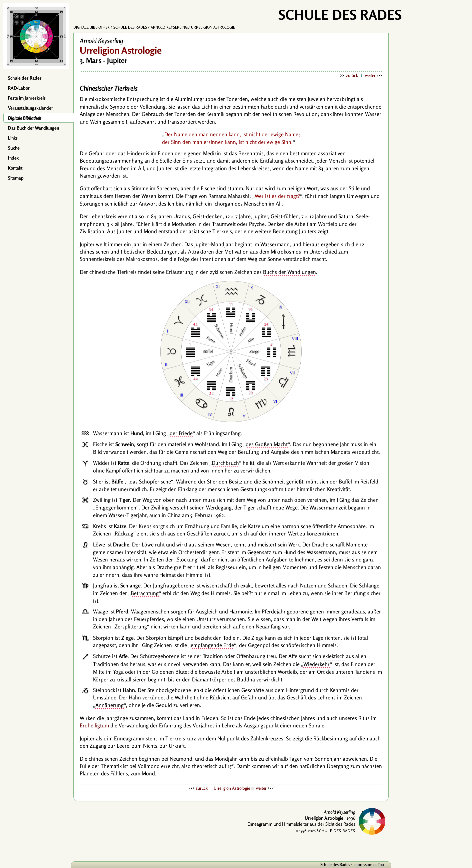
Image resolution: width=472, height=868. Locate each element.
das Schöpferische (150, 481)
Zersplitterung (131, 626)
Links (13, 138)
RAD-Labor (19, 88)
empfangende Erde (212, 645)
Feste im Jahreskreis (27, 98)
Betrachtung (145, 593)
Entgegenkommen (116, 507)
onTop (379, 865)
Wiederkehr (316, 664)
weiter (370, 75)
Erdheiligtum (94, 725)
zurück (352, 75)
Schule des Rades (25, 78)
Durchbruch (225, 463)
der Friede (181, 433)
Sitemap (16, 178)
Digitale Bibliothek (25, 118)
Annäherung (109, 705)
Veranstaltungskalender (30, 108)
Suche (14, 148)
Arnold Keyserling (169, 27)
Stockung (187, 559)
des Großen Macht (267, 444)
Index (13, 158)
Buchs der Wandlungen (289, 272)
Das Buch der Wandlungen (33, 128)
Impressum (363, 865)
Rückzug (124, 533)
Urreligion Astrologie (213, 27)
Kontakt (15, 168)
